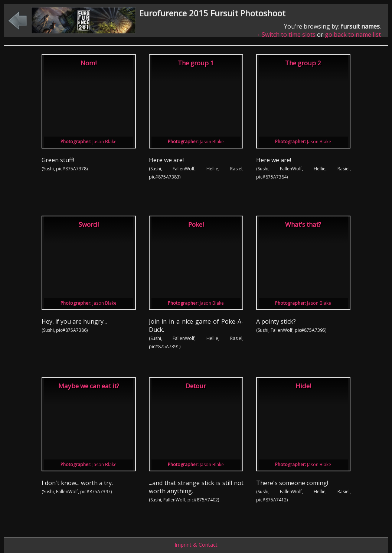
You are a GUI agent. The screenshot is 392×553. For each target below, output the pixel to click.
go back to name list (353, 35)
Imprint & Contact (196, 545)
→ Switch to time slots (285, 35)
